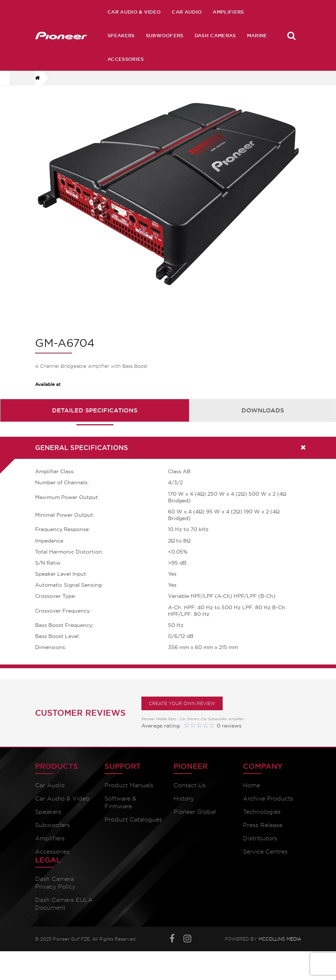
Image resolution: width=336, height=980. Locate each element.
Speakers (121, 35)
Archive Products (268, 804)
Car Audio (187, 12)
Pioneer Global (195, 817)
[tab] (95, 415)
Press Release (263, 830)
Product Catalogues (133, 825)
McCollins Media (280, 944)
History (184, 804)
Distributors (260, 843)
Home (251, 790)
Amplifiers (228, 12)
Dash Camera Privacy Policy (55, 888)
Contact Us (190, 790)
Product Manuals (129, 790)
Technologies (262, 817)
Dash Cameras (215, 35)
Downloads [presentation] (263, 415)
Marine (257, 35)
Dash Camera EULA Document (64, 909)
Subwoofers (165, 35)
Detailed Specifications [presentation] (95, 415)
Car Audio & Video (134, 12)
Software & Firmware (120, 808)
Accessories (126, 59)
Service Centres (265, 857)
